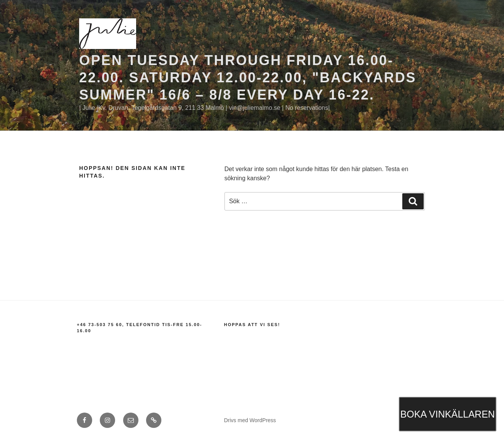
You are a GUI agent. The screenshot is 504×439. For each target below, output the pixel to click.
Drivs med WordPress (250, 420)
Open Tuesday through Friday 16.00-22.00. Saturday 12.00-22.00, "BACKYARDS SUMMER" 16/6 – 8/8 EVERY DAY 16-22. (248, 78)
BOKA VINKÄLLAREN (448, 414)
